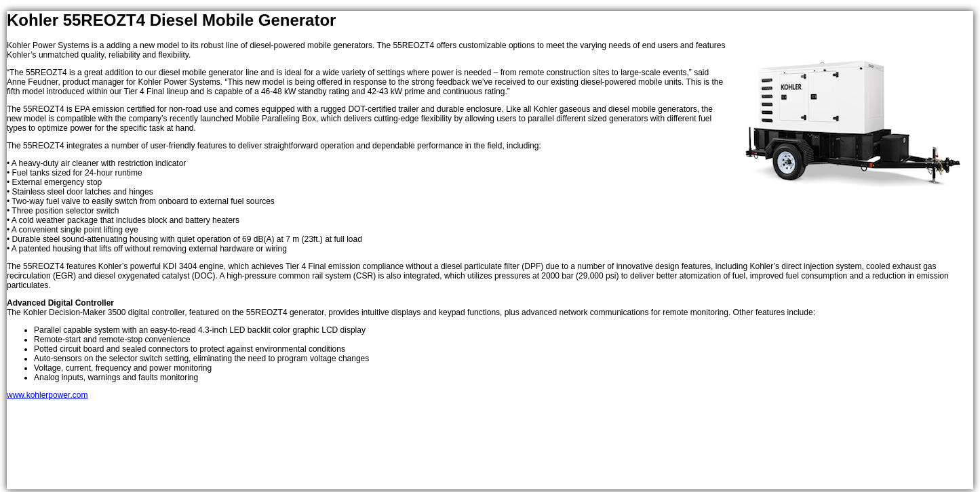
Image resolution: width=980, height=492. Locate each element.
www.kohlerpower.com (47, 395)
